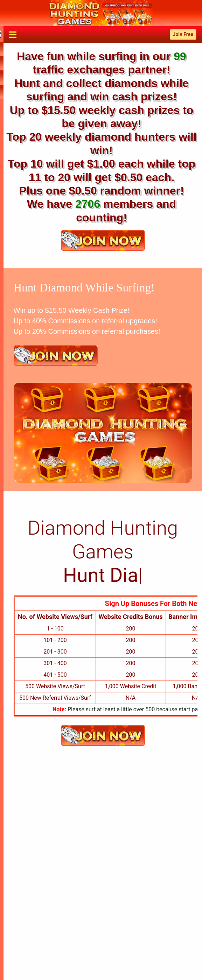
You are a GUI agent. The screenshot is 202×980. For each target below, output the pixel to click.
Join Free (183, 34)
